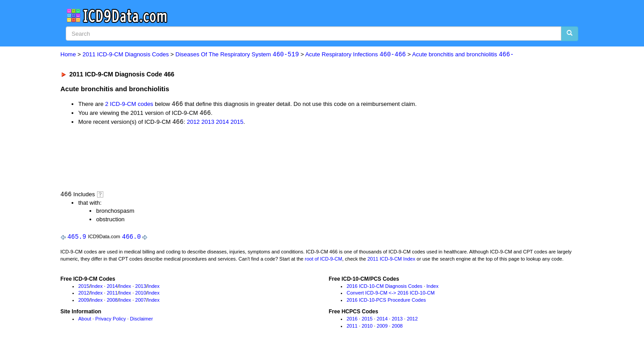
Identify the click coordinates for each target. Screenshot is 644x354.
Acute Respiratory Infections (355, 55)
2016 (352, 320)
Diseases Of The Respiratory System (237, 55)
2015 (237, 123)
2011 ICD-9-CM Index (392, 260)
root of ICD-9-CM (323, 260)
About (85, 320)
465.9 (77, 238)
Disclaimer (142, 320)
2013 (208, 123)
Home (68, 55)
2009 (84, 302)
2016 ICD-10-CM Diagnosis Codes (384, 287)
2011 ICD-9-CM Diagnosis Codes (126, 55)
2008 (112, 302)
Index (97, 287)
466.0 (131, 238)
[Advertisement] (220, 158)
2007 (140, 302)
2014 (222, 123)
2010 (140, 295)
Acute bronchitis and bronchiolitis (463, 55)
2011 (112, 295)
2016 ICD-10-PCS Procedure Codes (386, 302)
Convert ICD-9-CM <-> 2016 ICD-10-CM (391, 295)
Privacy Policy (110, 320)
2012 (193, 123)
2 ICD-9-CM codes (129, 105)
